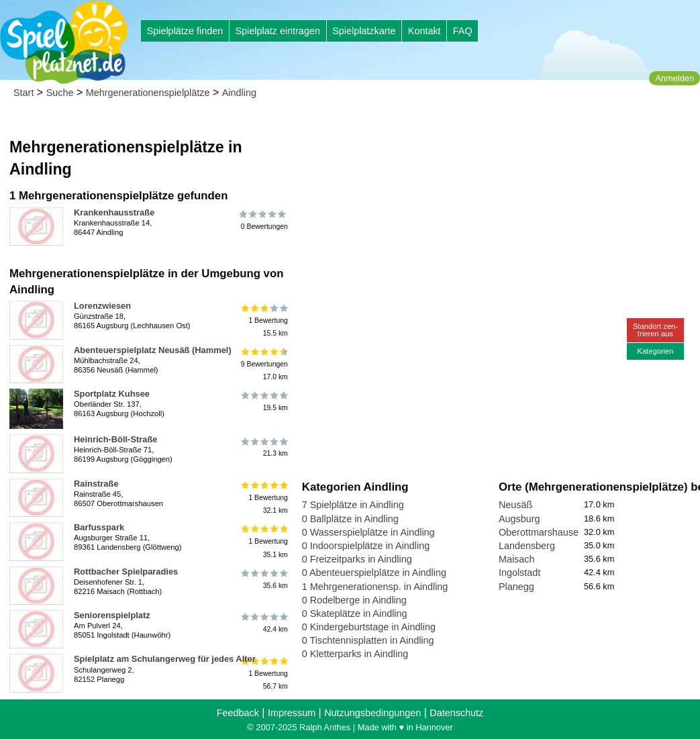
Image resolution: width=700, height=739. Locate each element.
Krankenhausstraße (114, 212)
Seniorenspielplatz (112, 615)
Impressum (292, 713)
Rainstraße (96, 484)
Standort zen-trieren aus (655, 330)
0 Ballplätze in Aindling (350, 519)
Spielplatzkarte (364, 31)
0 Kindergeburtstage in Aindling (369, 627)
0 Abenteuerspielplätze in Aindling (374, 573)
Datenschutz (456, 713)
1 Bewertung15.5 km (263, 320)
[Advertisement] (454, 128)
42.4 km (263, 623)
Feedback (238, 713)
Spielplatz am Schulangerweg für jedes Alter (165, 659)
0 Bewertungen (263, 220)
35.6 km (263, 579)
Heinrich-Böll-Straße (115, 439)
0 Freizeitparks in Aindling (357, 559)
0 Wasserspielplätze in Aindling (368, 532)
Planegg (516, 587)
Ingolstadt (519, 573)
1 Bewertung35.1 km (263, 541)
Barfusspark (99, 527)
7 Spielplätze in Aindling (353, 505)
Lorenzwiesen (102, 306)
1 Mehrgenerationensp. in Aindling (375, 587)
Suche (60, 93)
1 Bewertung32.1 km (263, 498)
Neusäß (515, 505)
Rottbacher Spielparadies (126, 572)
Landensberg (527, 546)
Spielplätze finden (185, 31)
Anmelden (674, 78)
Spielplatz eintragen (277, 31)
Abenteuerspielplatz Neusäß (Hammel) (153, 350)
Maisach (517, 559)
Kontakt (424, 31)
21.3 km (263, 447)
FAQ (463, 31)
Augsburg (519, 519)
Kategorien (655, 351)
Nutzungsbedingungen (372, 713)
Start (23, 93)
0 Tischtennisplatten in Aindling (368, 640)
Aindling (239, 93)
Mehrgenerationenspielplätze (148, 93)
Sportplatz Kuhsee (112, 394)
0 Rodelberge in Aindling (354, 600)
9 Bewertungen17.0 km (263, 364)
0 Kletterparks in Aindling (355, 654)
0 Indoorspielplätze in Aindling (366, 546)
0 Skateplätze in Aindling (355, 613)
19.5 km (263, 401)
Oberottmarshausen (541, 532)
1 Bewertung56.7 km (263, 673)
